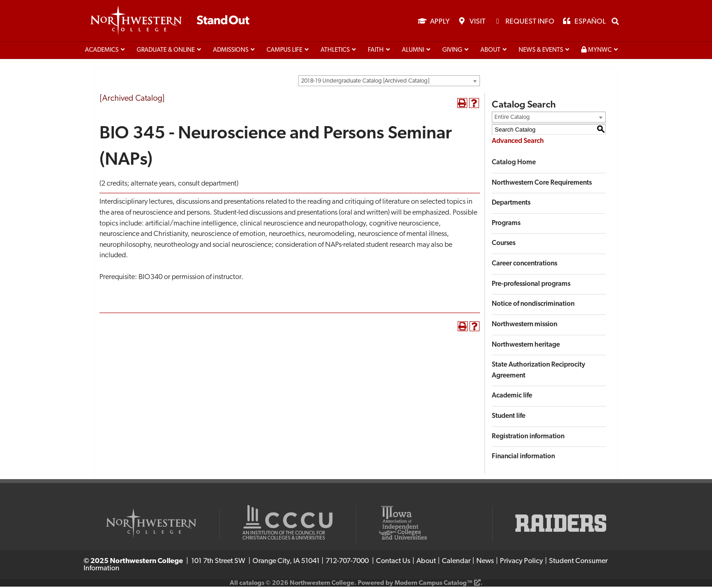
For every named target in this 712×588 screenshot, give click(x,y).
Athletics (335, 51)
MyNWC (596, 51)
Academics (102, 51)
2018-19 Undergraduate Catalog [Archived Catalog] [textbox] (365, 82)
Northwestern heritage (526, 346)
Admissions (231, 51)
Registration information (528, 438)
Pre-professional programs (531, 286)
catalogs (252, 585)
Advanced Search (518, 143)
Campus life (284, 51)
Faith (376, 51)
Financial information (523, 458)
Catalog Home (514, 164)
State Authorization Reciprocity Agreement (539, 372)
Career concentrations (524, 265)
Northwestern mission (524, 326)
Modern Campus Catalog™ (433, 585)
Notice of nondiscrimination (533, 306)
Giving (452, 51)
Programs (506, 225)
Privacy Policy (522, 563)
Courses (504, 245)
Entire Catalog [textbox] (512, 119)
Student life (509, 418)
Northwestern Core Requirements (542, 184)
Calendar (456, 563)
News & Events (541, 51)
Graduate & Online (166, 51)
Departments (511, 204)
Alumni (413, 51)
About (490, 51)
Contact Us (393, 563)
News (485, 563)
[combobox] (389, 82)
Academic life (512, 397)
